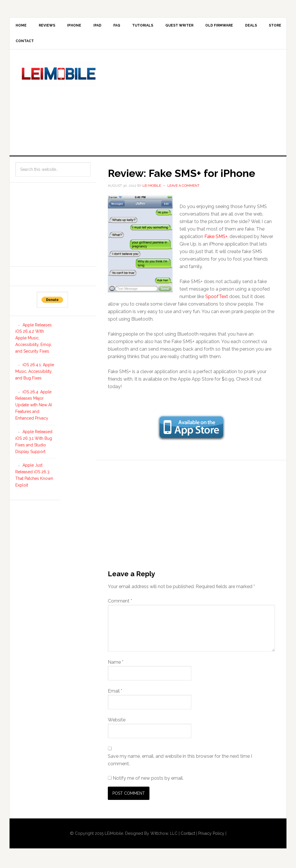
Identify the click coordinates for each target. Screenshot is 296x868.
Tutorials (153, 26)
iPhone (79, 26)
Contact (52, 43)
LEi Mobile (59, 76)
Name (116, 664)
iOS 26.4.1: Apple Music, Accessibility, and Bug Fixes (35, 374)
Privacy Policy (211, 835)
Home (22, 26)
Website (117, 722)
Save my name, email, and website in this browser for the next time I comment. (180, 762)
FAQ (125, 26)
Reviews (50, 26)
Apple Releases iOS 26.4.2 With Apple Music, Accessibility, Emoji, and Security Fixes (34, 340)
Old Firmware (233, 26)
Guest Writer (192, 26)
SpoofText (217, 299)
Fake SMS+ (216, 239)
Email (115, 693)
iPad (104, 26)
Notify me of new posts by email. (148, 780)
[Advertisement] (202, 103)
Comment (120, 603)
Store (23, 43)
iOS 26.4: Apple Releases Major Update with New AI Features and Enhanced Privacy (34, 407)
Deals (267, 26)
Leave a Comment (183, 188)
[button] (140, 246)
